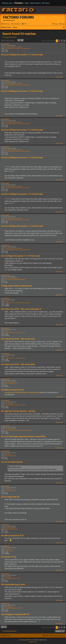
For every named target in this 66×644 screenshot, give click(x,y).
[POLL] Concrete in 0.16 (11, 383)
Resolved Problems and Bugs (13, 47)
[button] (64, 41)
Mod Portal (35, 3)
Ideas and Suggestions (12, 278)
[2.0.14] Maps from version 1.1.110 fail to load (17, 48)
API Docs (46, 3)
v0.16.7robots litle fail (10, 456)
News (7, 301)
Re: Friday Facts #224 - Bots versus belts (18, 339)
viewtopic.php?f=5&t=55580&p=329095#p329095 (22, 392)
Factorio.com (7, 3)
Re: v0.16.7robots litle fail (12, 462)
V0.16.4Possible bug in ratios (13, 578)
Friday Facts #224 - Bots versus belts (15, 333)
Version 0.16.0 (9, 551)
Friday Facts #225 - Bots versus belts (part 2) (17, 303)
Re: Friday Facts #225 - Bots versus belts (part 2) (21, 309)
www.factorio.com (9, 20)
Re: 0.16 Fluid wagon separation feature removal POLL (23, 437)
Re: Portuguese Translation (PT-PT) (15, 614)
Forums (19, 3)
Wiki (27, 3)
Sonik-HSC (6, 44)
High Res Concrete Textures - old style (15, 405)
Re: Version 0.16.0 (9, 557)
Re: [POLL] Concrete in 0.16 (12, 390)
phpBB (27, 640)
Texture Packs (9, 403)
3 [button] (62, 41)
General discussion (11, 382)
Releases (8, 549)
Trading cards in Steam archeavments (15, 279)
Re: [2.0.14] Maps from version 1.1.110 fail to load (22, 55)
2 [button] (59, 41)
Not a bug (8, 454)
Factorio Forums (18, 17)
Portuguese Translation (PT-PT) (13, 608)
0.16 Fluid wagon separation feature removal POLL (19, 430)
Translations (9, 607)
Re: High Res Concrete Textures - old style (18, 411)
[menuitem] (16, 24)
